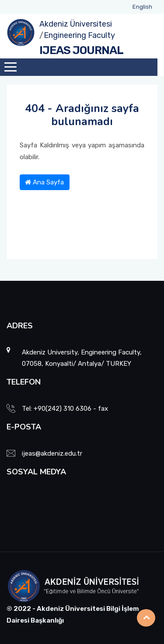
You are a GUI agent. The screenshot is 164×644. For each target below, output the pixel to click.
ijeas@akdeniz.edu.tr (52, 453)
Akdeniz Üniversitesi (76, 24)
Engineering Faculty (79, 35)
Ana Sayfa (44, 182)
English (142, 7)
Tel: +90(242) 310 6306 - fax (65, 409)
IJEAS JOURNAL (81, 50)
